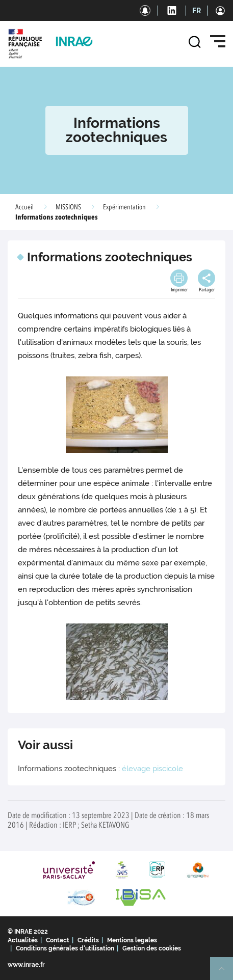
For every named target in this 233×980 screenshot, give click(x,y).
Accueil (24, 207)
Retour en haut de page (226, 973)
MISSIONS (68, 207)
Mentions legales (132, 940)
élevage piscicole (152, 769)
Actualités (23, 940)
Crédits (88, 940)
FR (197, 11)
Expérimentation (124, 207)
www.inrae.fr (26, 965)
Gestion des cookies (152, 948)
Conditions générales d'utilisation (65, 948)
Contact (58, 940)
